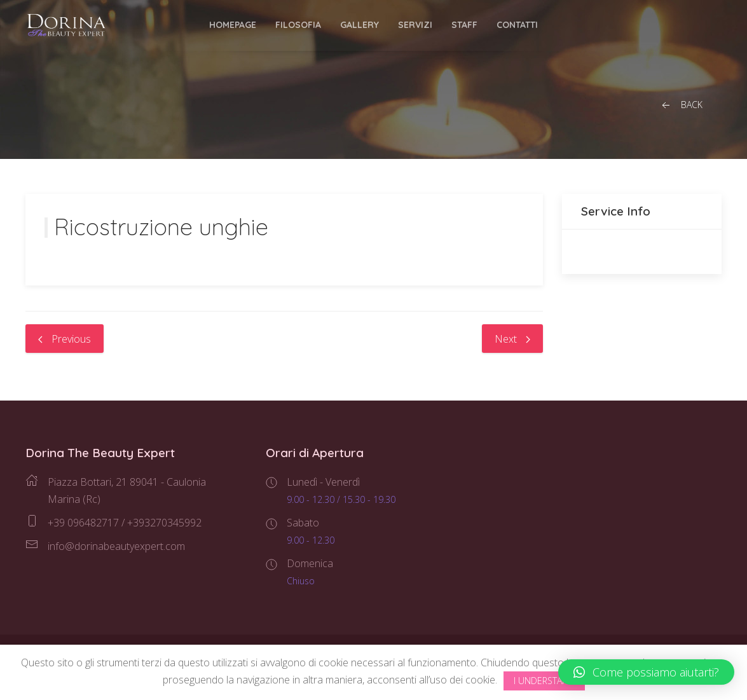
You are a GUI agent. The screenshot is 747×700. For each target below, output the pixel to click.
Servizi (415, 25)
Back (681, 105)
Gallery (360, 25)
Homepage (233, 25)
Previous (65, 339)
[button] (646, 672)
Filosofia (298, 25)
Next (512, 339)
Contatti (517, 25)
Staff (464, 25)
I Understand (544, 681)
